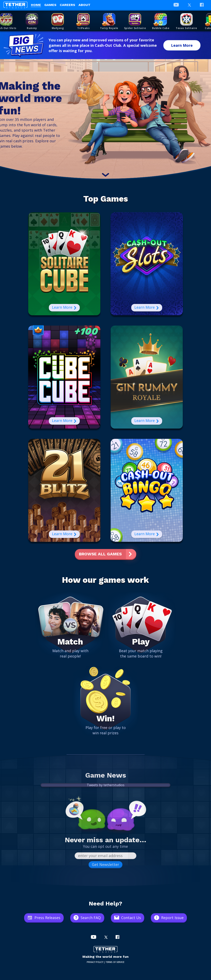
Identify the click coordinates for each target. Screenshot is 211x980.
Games (50, 5)
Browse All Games (100, 554)
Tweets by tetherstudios (106, 785)
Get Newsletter (105, 864)
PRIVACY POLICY (95, 962)
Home (36, 5)
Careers (67, 5)
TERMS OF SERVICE (115, 962)
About (84, 5)
